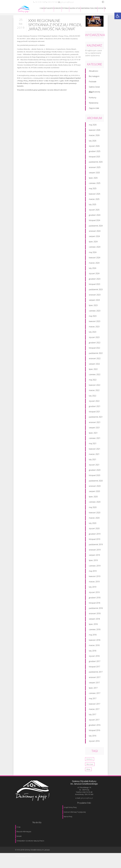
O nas (18, 827)
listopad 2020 (94, 476)
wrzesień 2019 (95, 551)
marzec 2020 (94, 519)
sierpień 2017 (94, 684)
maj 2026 (93, 126)
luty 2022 (93, 397)
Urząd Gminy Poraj (70, 807)
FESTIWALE (65, 8)
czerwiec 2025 (95, 184)
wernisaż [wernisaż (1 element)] (90, 765)
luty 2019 (93, 588)
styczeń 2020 (94, 529)
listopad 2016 (94, 731)
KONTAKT (101, 8)
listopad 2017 (94, 668)
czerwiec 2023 (95, 312)
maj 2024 (93, 253)
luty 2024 (93, 269)
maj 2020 (93, 508)
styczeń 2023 (94, 338)
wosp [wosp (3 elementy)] (88, 770)
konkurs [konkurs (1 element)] (90, 760)
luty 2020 (93, 524)
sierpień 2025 (94, 174)
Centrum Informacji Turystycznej (75, 812)
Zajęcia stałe (94, 109)
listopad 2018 (94, 604)
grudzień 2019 (95, 535)
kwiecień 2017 (95, 705)
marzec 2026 (94, 136)
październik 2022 (96, 354)
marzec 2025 (94, 200)
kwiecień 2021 (95, 450)
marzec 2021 (94, 455)
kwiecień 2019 (95, 577)
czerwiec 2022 (95, 375)
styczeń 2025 (94, 211)
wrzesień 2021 (95, 423)
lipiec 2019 (93, 561)
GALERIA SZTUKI (75, 8)
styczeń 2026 (94, 147)
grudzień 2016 (95, 726)
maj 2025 (93, 189)
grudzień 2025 (95, 152)
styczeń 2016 (94, 742)
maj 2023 (93, 317)
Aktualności (93, 72)
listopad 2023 (94, 285)
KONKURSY (58, 8)
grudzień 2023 (95, 280)
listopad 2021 (94, 413)
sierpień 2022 (94, 365)
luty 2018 (93, 652)
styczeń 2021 (94, 466)
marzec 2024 (94, 264)
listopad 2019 (94, 540)
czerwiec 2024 (95, 248)
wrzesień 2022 (95, 359)
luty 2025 (93, 205)
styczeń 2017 (94, 721)
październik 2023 (96, 290)
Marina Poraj (68, 817)
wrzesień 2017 (95, 678)
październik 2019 (96, 545)
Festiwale (93, 83)
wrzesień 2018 (95, 614)
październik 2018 (96, 609)
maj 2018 (93, 636)
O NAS (42, 8)
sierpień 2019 (94, 556)
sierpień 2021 (94, 429)
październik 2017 (96, 673)
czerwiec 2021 (95, 439)
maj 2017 (93, 699)
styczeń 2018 (94, 657)
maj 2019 (93, 572)
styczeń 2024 (94, 274)
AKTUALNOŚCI (49, 8)
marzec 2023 (94, 328)
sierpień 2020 (94, 492)
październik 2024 (96, 227)
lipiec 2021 (93, 434)
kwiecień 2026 (95, 131)
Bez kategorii (94, 77)
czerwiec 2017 (95, 694)
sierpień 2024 (94, 237)
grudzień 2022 (95, 344)
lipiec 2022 (93, 370)
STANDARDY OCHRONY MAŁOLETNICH (30, 841)
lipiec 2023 (93, 306)
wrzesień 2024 (95, 232)
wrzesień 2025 (95, 168)
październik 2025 (96, 163)
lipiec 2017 (93, 689)
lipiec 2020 (93, 498)
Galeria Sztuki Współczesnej (94, 88)
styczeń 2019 (94, 593)
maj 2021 (93, 444)
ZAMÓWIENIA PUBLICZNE (89, 8)
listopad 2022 (94, 349)
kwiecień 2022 (95, 386)
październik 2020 (96, 482)
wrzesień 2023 (95, 296)
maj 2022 (93, 381)
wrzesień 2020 (95, 487)
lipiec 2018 (93, 625)
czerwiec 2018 (95, 630)
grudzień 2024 (95, 216)
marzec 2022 (94, 391)
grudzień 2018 (95, 599)
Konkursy (93, 99)
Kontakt (19, 836)
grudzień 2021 (95, 407)
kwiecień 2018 (95, 641)
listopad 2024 (94, 221)
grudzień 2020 (95, 471)
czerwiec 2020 (95, 503)
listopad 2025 (94, 158)
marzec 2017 (94, 710)
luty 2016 (93, 737)
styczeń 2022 (94, 402)
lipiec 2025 (93, 179)
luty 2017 (93, 715)
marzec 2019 (94, 583)
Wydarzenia (94, 104)
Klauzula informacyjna (24, 832)
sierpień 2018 (94, 620)
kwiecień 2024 (95, 259)
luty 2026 (93, 142)
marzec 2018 (94, 646)
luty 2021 (93, 460)
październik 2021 (96, 418)
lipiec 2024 (93, 243)
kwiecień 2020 (95, 514)
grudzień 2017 (95, 662)
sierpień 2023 (94, 301)
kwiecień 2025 (95, 195)
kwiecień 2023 (95, 322)
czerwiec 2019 (95, 567)
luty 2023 (93, 333)
